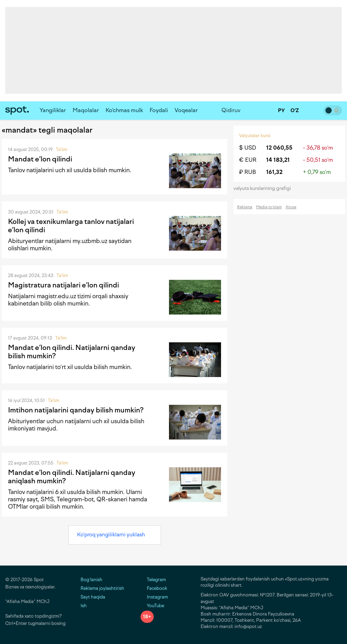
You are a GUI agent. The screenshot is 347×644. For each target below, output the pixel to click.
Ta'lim (62, 149)
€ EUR (248, 160)
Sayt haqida (93, 597)
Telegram (153, 580)
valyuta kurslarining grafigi (264, 188)
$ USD (248, 148)
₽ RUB (248, 172)
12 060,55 (279, 148)
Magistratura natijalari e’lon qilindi (64, 285)
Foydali (159, 110)
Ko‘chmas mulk (124, 110)
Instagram (154, 597)
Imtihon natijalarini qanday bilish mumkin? (76, 410)
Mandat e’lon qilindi (40, 159)
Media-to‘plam (269, 207)
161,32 (274, 172)
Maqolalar (86, 110)
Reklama (245, 207)
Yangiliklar (53, 110)
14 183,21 (278, 160)
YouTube (152, 606)
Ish (84, 606)
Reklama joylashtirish (102, 588)
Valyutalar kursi (255, 136)
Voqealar (186, 110)
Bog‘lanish (91, 580)
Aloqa (291, 207)
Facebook (154, 588)
